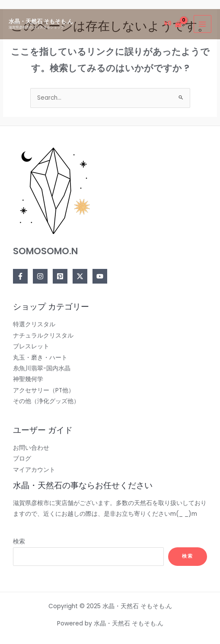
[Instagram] (40, 276)
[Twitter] (80, 276)
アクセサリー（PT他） (44, 390)
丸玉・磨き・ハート (40, 358)
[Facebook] (20, 276)
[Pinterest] (60, 276)
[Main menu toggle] (202, 24)
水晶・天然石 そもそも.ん (41, 21)
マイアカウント (34, 470)
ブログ (22, 459)
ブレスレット (31, 346)
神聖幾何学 (28, 379)
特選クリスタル (34, 324)
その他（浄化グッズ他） (46, 401)
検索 (19, 541)
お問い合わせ (31, 448)
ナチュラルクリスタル (43, 336)
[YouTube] (100, 276)
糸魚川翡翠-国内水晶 (42, 368)
